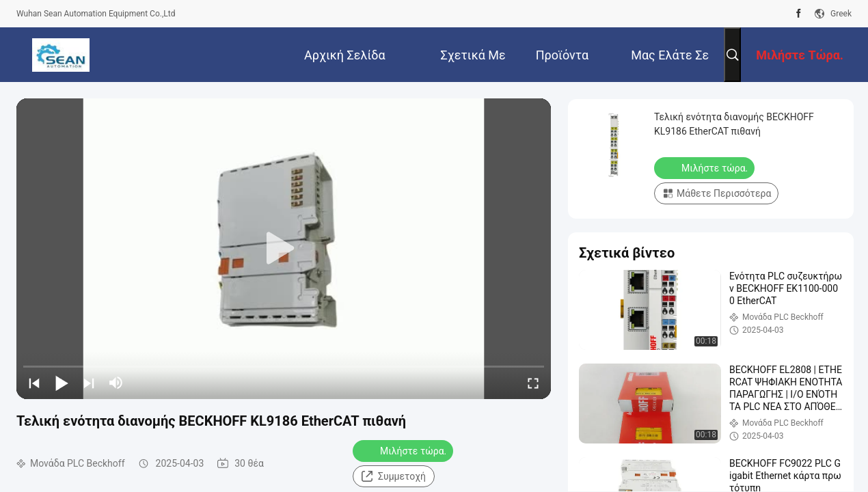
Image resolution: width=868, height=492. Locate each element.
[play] (284, 249)
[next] (89, 383)
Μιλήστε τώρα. (404, 450)
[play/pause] (62, 383)
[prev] (34, 383)
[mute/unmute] (116, 383)
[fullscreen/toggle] (533, 383)
